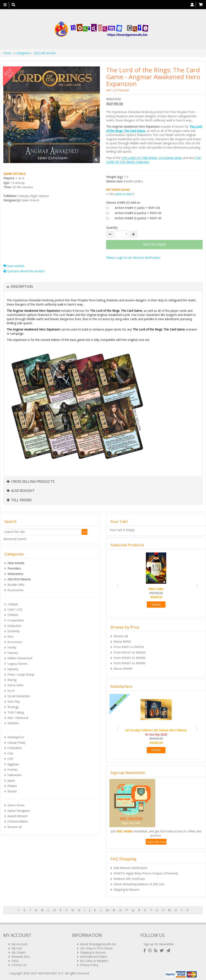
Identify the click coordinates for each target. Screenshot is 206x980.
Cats (11, 753)
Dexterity (14, 631)
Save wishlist (14, 266)
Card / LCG (15, 609)
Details (156, 604)
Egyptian (13, 764)
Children (13, 615)
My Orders (19, 951)
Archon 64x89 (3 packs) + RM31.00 (138, 218)
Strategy (13, 707)
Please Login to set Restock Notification (133, 257)
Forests (13, 770)
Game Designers (19, 811)
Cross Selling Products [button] (31, 482)
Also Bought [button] (21, 491)
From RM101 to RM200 (130, 652)
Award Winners (18, 816)
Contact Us (19, 963)
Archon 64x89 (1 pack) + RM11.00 (137, 208)
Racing (12, 680)
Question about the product (24, 271)
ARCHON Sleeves (19, 579)
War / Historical (18, 718)
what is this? (124, 194)
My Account (19, 942)
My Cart (17, 947)
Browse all (15, 827)
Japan (11, 780)
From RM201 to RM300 (130, 658)
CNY (10, 759)
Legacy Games (17, 664)
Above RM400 (123, 669)
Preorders (14, 568)
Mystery (13, 669)
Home (7, 53)
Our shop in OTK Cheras (96, 947)
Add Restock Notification (130, 868)
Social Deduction (19, 696)
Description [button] (22, 287)
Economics (15, 642)
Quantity (112, 228)
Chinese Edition (18, 821)
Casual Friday (16, 742)
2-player (13, 604)
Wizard (12, 791)
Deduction (14, 626)
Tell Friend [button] (19, 500)
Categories (23, 53)
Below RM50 (122, 641)
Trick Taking (16, 712)
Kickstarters (15, 574)
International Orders (94, 955)
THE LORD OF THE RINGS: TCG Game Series (152, 158)
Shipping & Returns (126, 890)
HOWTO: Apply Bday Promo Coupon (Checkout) (146, 873)
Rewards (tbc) (21, 955)
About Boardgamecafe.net (98, 942)
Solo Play (14, 701)
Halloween (15, 775)
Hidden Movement (20, 658)
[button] (116, 583)
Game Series (16, 805)
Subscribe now (156, 842)
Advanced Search (15, 539)
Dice (11, 637)
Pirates (12, 786)
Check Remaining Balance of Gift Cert (139, 884)
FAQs (15, 959)
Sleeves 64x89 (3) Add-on (123, 203)
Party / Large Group (21, 674)
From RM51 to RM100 (129, 647)
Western (13, 723)
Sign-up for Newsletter (159, 942)
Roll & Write (16, 685)
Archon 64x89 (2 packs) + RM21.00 (138, 213)
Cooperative (16, 620)
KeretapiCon (16, 737)
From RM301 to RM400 (130, 663)
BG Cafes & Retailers (94, 959)
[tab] (103, 287)
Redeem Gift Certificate (129, 879)
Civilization (15, 748)
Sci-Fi (11, 691)
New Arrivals (16, 563)
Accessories (16, 590)
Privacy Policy (89, 963)
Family (12, 647)
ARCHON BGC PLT (51, 972)
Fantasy (13, 653)
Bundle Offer (16, 585)
